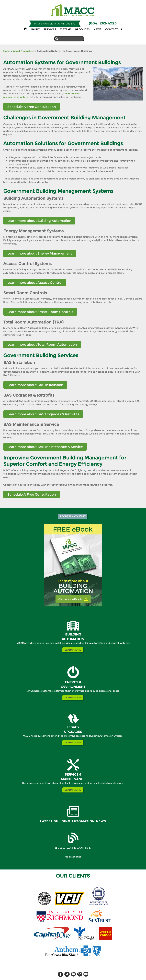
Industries (28, 51)
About (17, 51)
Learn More (73, 650)
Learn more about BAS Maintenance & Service (45, 447)
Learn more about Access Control (35, 283)
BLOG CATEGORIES (73, 848)
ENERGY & (73, 682)
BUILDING (73, 634)
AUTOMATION (73, 639)
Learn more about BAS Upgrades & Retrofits (43, 414)
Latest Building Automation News (73, 821)
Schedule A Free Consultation (32, 107)
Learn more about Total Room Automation (42, 345)
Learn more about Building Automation (39, 221)
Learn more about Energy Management (40, 253)
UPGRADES (73, 732)
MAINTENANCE (73, 779)
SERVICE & (73, 774)
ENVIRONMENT (73, 687)
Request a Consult (73, 516)
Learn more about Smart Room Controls (40, 312)
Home (7, 51)
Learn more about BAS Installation (35, 385)
